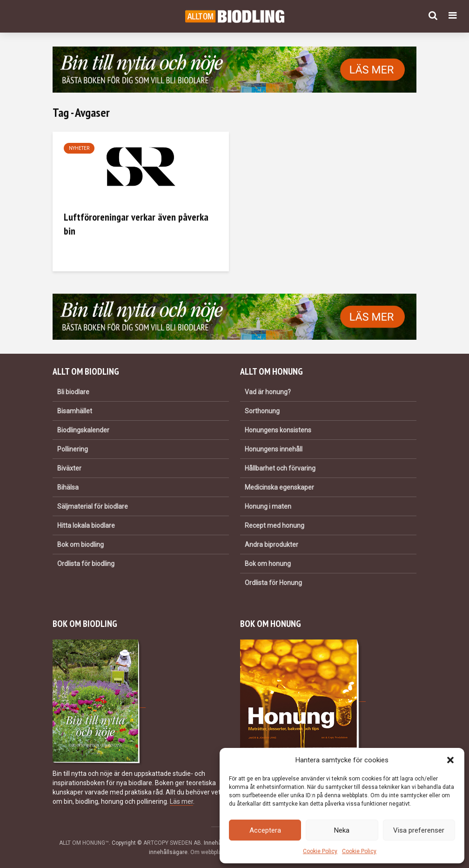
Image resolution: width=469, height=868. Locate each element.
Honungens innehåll (274, 449)
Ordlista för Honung (273, 583)
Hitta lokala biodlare (86, 525)
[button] (450, 760)
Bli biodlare (73, 392)
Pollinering (73, 449)
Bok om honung (268, 564)
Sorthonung (262, 411)
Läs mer (181, 801)
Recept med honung (275, 525)
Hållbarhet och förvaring (280, 468)
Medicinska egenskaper (279, 487)
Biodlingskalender (83, 430)
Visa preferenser (419, 830)
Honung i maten (268, 506)
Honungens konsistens (278, 430)
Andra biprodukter (271, 545)
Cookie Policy (320, 851)
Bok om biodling (80, 545)
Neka (342, 830)
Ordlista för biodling (86, 564)
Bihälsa (68, 487)
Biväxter (69, 468)
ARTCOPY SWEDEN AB (172, 843)
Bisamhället (75, 411)
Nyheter (79, 148)
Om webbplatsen (212, 852)
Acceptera (265, 830)
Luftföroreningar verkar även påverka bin (136, 224)
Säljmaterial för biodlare (93, 506)
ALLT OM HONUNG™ (84, 843)
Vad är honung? (268, 392)
